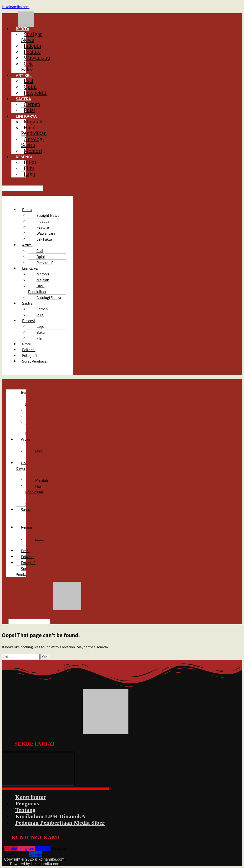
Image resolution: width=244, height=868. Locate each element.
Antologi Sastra (32, 142)
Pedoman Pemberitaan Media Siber (60, 823)
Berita (27, 210)
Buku (39, 539)
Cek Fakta (27, 66)
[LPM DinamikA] (38, 769)
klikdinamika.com (16, 7)
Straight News (31, 37)
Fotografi (28, 563)
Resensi (27, 527)
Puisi (29, 110)
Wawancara (37, 58)
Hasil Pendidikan (34, 130)
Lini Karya (21, 466)
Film (40, 338)
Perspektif (35, 93)
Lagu (29, 174)
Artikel (27, 245)
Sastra (27, 303)
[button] (75, 29)
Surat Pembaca (34, 361)
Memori (33, 151)
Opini (39, 451)
